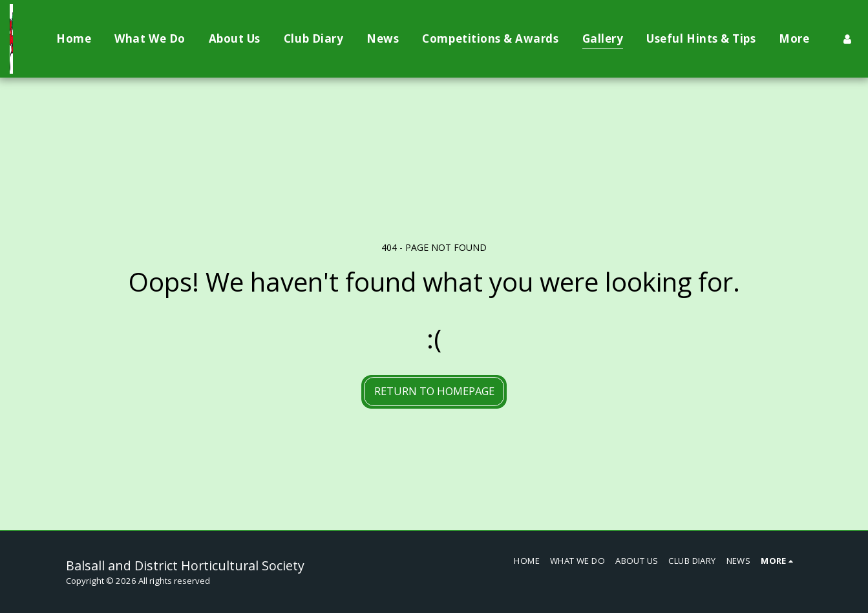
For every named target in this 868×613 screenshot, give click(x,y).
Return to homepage (434, 391)
